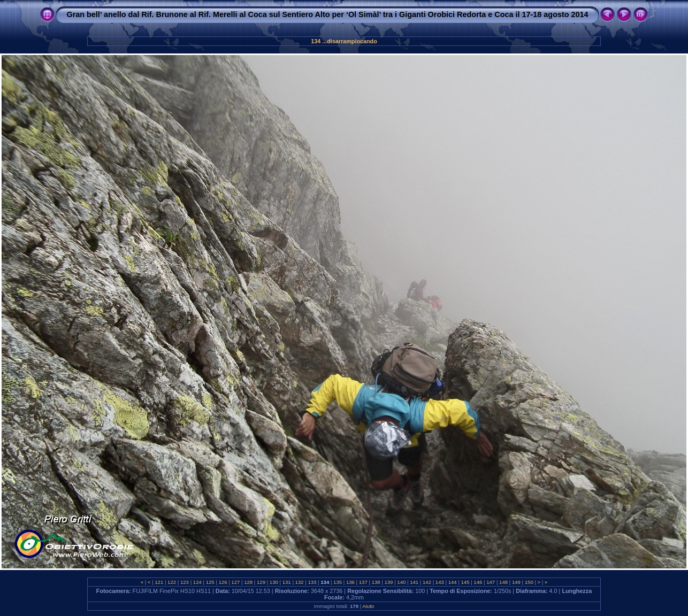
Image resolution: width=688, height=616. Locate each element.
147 (491, 582)
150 (529, 582)
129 (261, 582)
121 (159, 582)
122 (171, 582)
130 (274, 582)
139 (389, 582)
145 (465, 582)
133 (312, 582)
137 (363, 582)
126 (223, 582)
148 (503, 582)
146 (478, 582)
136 (350, 582)
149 (516, 582)
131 (286, 582)
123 (184, 582)
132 (299, 582)
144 (452, 582)
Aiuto (368, 606)
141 (414, 582)
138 (376, 582)
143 (439, 582)
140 (402, 582)
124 (197, 582)
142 (427, 582)
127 (236, 582)
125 (210, 582)
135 (337, 582)
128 (249, 582)
